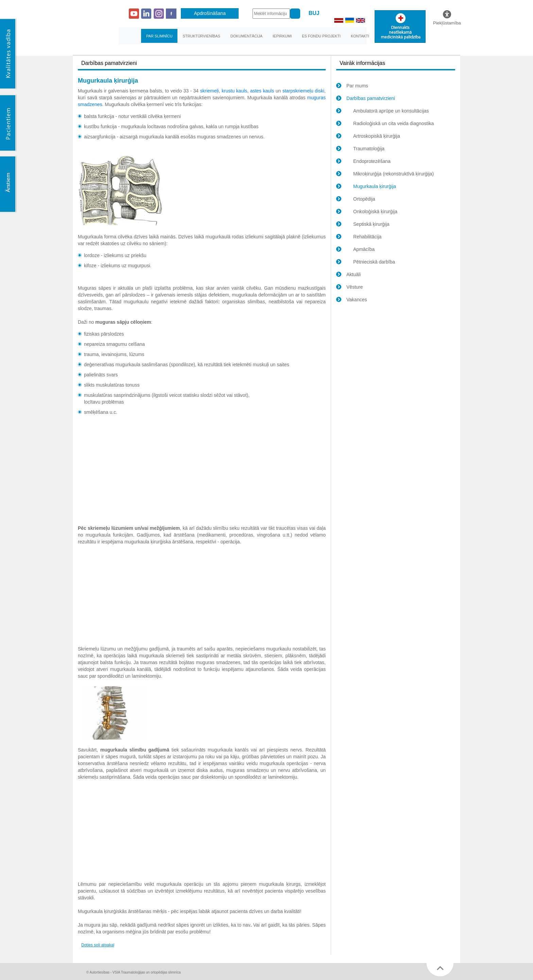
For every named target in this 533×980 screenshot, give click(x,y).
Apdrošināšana (210, 13)
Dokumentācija (246, 36)
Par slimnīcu (159, 36)
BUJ (314, 13)
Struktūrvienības (201, 36)
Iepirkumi (282, 36)
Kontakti (360, 36)
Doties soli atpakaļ (98, 945)
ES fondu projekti (321, 36)
